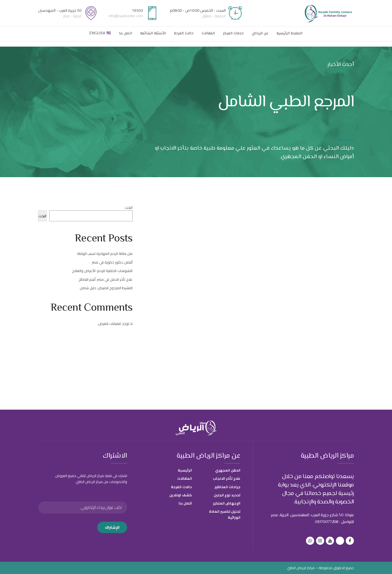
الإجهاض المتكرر (227, 503)
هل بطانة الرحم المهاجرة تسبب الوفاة (105, 253)
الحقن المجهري (228, 470)
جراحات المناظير (227, 487)
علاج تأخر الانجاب (227, 478)
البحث (129, 207)
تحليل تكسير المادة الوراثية (225, 514)
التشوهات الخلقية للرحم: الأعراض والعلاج (102, 271)
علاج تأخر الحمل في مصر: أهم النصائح (106, 279)
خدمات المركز (233, 34)
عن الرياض (260, 34)
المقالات (208, 34)
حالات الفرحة (184, 34)
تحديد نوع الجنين (227, 495)
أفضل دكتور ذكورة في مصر (112, 262)
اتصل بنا (125, 34)
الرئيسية (185, 470)
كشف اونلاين (181, 495)
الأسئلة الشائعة (153, 34)
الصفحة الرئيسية (290, 34)
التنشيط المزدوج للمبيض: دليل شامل (106, 288)
